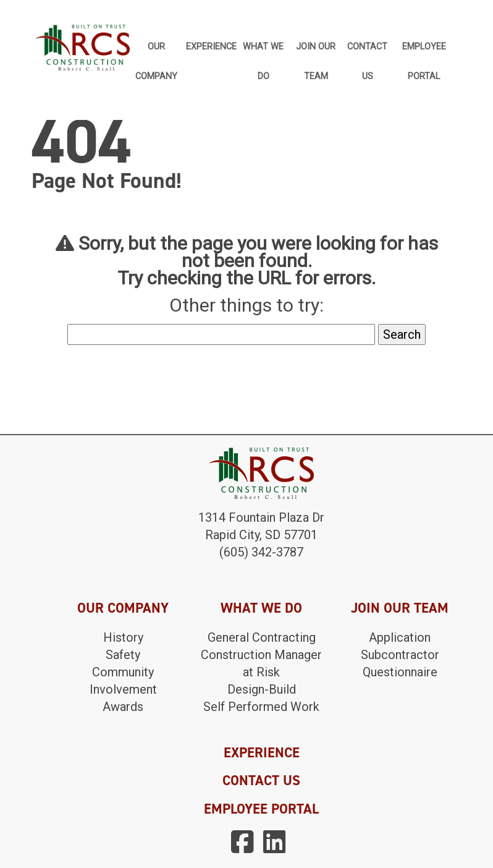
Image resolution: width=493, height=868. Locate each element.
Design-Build (262, 689)
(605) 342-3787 (261, 552)
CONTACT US (261, 780)
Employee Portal (424, 52)
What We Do (263, 52)
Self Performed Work (261, 707)
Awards (123, 707)
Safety (123, 655)
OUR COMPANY (123, 608)
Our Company (156, 52)
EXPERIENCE (262, 752)
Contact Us (367, 52)
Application (400, 637)
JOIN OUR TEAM (400, 608)
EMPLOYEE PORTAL (261, 809)
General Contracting (262, 637)
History (123, 637)
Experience (211, 47)
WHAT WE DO (261, 608)
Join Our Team (316, 52)
